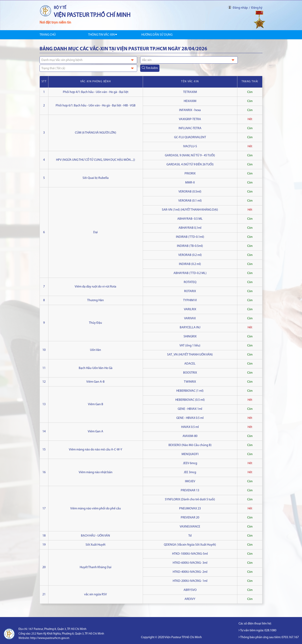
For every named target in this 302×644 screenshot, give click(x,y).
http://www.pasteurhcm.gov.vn (50, 638)
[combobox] (88, 60)
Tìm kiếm (150, 68)
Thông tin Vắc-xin (103, 35)
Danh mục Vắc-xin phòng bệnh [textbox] (62, 60)
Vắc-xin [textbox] (147, 60)
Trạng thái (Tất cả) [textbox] (53, 68)
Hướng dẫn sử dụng (157, 35)
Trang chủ (48, 35)
